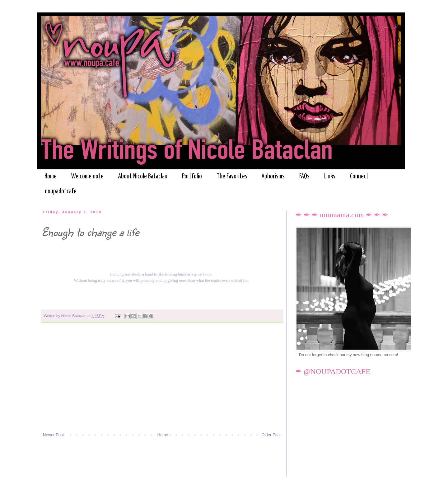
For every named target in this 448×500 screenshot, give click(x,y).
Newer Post (53, 435)
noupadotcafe (61, 191)
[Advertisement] (162, 380)
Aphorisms (273, 177)
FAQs (304, 177)
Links (330, 177)
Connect (359, 177)
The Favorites (232, 177)
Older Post (271, 435)
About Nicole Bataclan (143, 177)
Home (51, 177)
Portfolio (192, 177)
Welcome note (87, 177)
